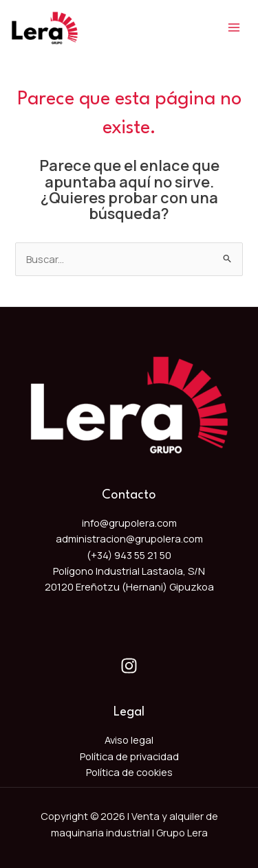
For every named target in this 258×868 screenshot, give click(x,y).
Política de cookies (129, 772)
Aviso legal (129, 740)
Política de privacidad (129, 756)
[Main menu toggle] (234, 27)
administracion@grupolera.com (129, 538)
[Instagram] (129, 666)
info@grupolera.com (129, 523)
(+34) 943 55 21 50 (129, 555)
